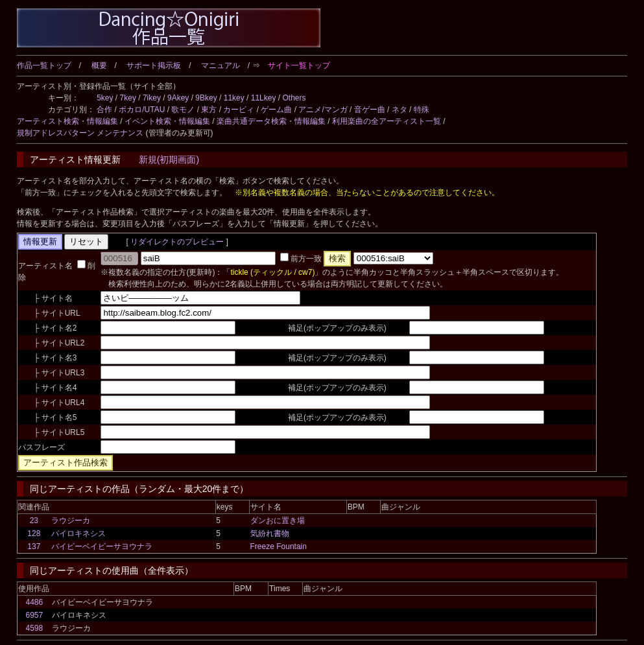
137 (34, 546)
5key (105, 98)
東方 (209, 110)
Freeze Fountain (279, 546)
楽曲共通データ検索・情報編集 (271, 121)
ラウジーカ (71, 521)
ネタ (400, 110)
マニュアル (221, 65)
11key (234, 98)
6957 (34, 615)
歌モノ (183, 110)
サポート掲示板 (154, 65)
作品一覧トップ (44, 65)
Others (294, 98)
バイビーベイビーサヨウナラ (102, 546)
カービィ (239, 110)
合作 (104, 110)
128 (34, 534)
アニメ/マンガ (323, 110)
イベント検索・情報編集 (167, 121)
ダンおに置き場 (278, 521)
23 (34, 521)
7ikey (152, 98)
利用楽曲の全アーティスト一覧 (387, 121)
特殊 (422, 110)
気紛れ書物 (270, 534)
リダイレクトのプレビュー (177, 242)
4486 (34, 602)
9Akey (178, 98)
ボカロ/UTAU (142, 110)
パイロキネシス (78, 534)
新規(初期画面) (169, 159)
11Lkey (264, 98)
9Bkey (206, 98)
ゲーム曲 (276, 110)
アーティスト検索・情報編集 (67, 121)
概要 (99, 65)
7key (128, 98)
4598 (34, 628)
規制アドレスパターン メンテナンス (80, 133)
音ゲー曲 (370, 110)
